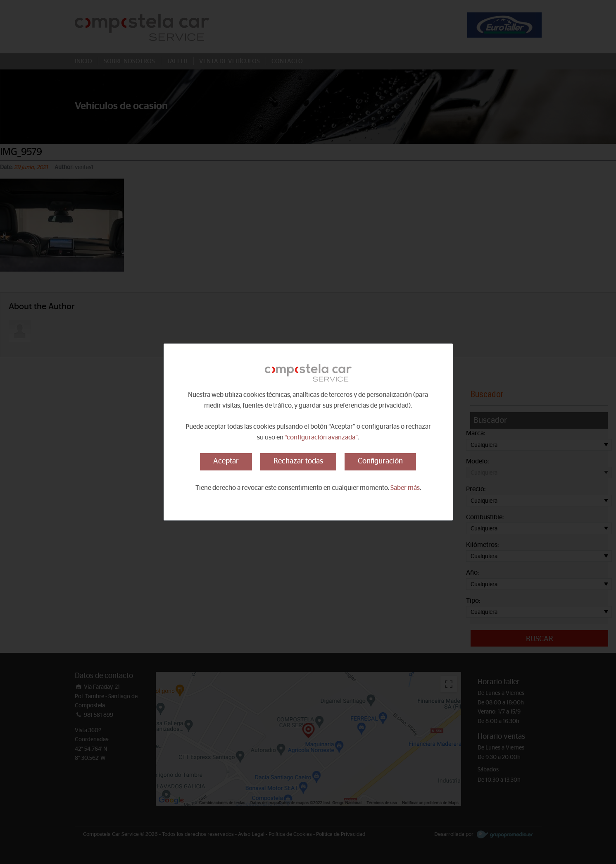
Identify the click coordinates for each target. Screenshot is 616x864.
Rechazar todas (298, 461)
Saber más (405, 488)
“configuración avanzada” (321, 437)
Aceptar (226, 461)
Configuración (380, 461)
